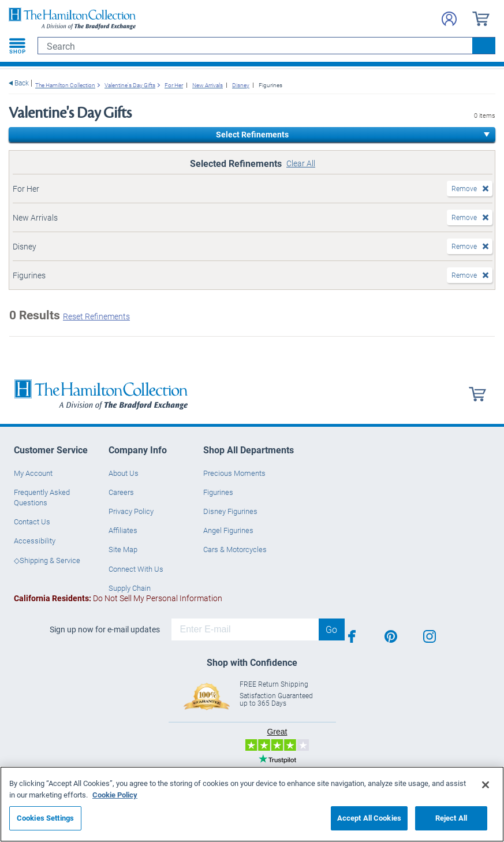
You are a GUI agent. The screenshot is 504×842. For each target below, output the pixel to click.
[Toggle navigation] (17, 46)
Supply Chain (130, 588)
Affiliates (123, 530)
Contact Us (32, 521)
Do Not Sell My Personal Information (118, 598)
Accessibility (35, 541)
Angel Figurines (228, 530)
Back (22, 83)
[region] (252, 804)
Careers (121, 492)
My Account (33, 473)
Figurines (218, 492)
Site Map (123, 549)
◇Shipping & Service (47, 560)
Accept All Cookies (369, 818)
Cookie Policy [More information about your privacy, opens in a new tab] (115, 795)
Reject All (451, 818)
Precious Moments (234, 473)
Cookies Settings (45, 818)
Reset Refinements (96, 316)
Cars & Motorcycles (235, 549)
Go (331, 629)
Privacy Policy (131, 511)
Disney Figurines (230, 511)
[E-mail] (245, 629)
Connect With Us (136, 569)
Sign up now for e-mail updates (105, 629)
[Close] (486, 785)
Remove (464, 188)
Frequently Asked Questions (42, 497)
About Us (124, 473)
